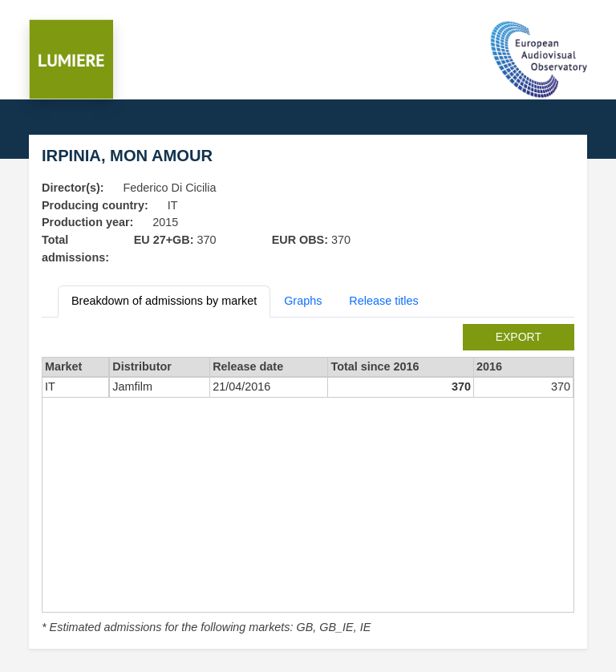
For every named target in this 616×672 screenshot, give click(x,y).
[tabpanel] (308, 480)
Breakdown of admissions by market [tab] (164, 301)
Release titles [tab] (383, 301)
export (519, 337)
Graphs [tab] (303, 301)
